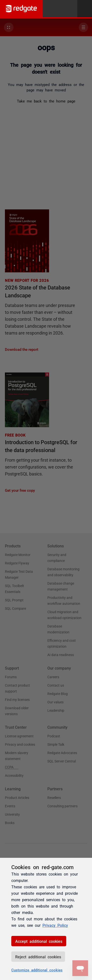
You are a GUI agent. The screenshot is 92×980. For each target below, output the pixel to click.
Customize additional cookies (37, 970)
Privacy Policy (55, 925)
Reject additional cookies (38, 957)
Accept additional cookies (39, 941)
